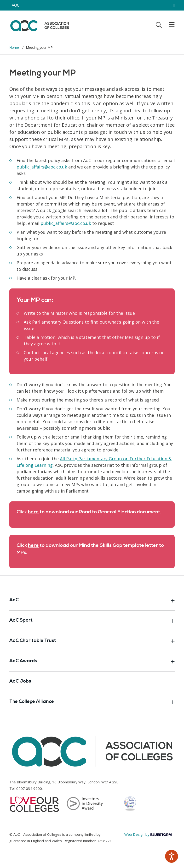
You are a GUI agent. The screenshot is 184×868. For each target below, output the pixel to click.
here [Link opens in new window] (33, 512)
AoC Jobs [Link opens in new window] (20, 681)
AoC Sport (92, 621)
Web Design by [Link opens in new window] (148, 834)
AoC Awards (92, 661)
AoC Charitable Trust (92, 641)
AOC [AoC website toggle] (16, 5)
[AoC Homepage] (40, 25)
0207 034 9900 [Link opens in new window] (29, 788)
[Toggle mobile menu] (169, 25)
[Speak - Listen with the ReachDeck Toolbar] (172, 856)
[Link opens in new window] (42, 167)
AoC (92, 600)
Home (15, 47)
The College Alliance (92, 702)
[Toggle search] (159, 25)
